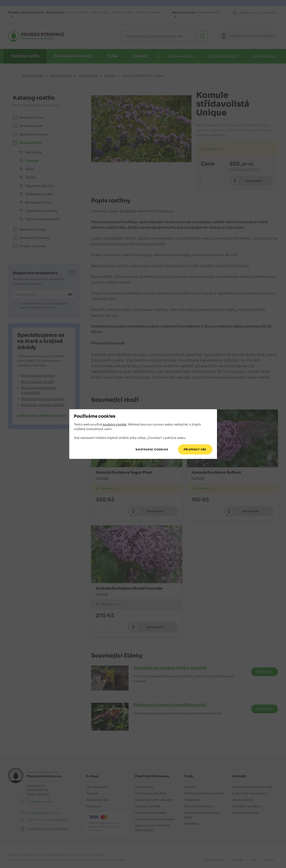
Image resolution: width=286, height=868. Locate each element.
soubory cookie (114, 424)
